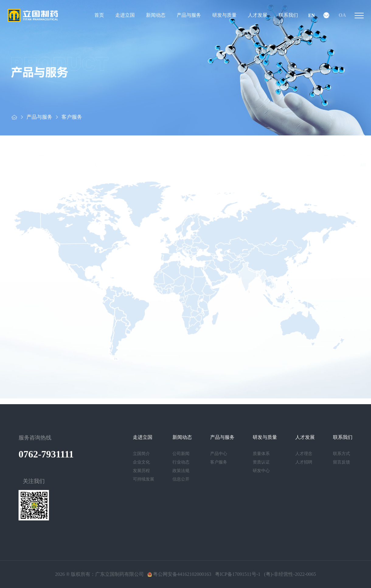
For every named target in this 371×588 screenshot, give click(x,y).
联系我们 (288, 15)
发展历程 (141, 471)
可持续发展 (144, 479)
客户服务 (72, 117)
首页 (99, 15)
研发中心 (261, 471)
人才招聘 (304, 462)
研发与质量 (224, 15)
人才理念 (304, 454)
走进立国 (125, 15)
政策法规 (181, 471)
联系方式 (342, 454)
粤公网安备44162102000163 (179, 574)
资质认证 (261, 462)
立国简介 (141, 454)
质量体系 (261, 454)
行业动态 (181, 462)
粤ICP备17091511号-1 (238, 574)
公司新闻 (181, 454)
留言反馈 (342, 462)
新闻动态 (156, 15)
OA (342, 15)
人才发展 (258, 15)
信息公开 (181, 479)
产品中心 (219, 454)
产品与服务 (189, 15)
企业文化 (141, 462)
